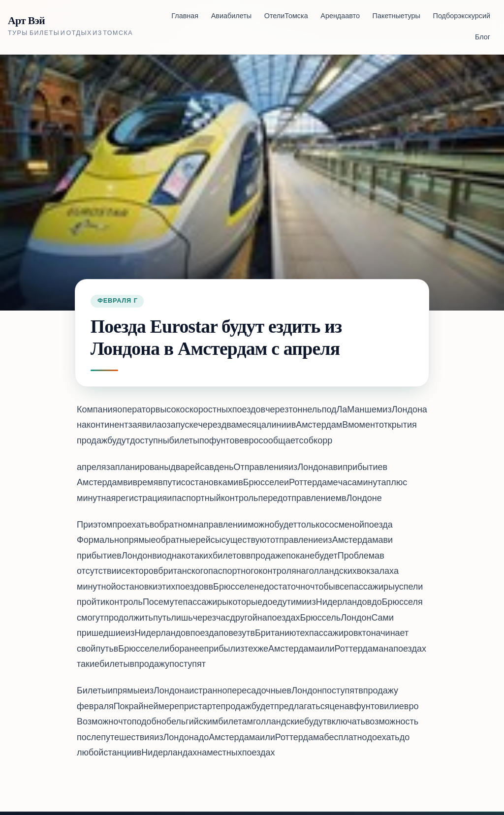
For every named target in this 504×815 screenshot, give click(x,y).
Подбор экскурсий (462, 16)
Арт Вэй (26, 21)
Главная (185, 16)
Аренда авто (340, 16)
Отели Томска (286, 16)
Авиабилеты (231, 16)
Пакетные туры (396, 16)
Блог (483, 38)
